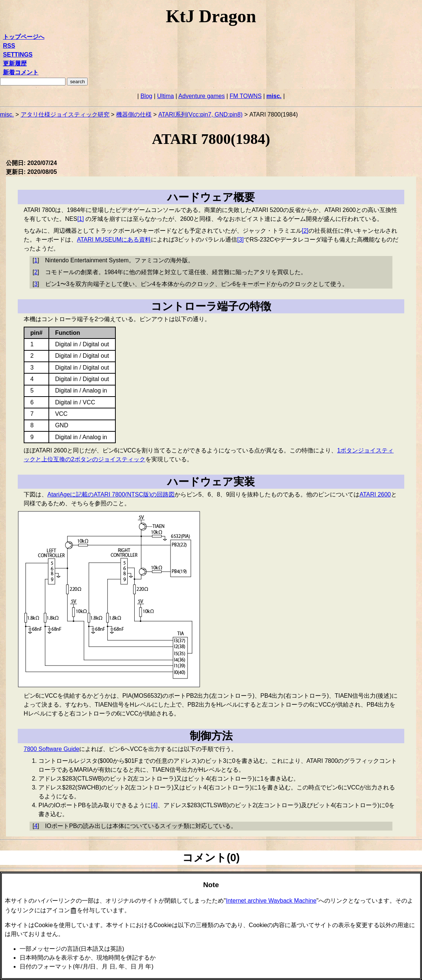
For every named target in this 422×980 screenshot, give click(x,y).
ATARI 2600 (375, 494)
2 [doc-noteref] (305, 231)
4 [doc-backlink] (36, 826)
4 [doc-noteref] (154, 805)
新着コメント (21, 72)
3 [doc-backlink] (36, 284)
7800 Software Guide (51, 749)
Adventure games (201, 96)
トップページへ (24, 37)
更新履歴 (15, 63)
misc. (274, 96)
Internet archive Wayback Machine (271, 901)
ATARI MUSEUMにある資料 (114, 240)
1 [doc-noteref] (81, 219)
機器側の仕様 (134, 114)
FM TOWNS (246, 96)
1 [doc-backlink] (36, 260)
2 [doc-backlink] (36, 272)
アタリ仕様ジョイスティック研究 (65, 114)
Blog (146, 96)
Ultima (166, 96)
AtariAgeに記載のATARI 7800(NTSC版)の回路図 (111, 494)
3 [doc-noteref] (240, 240)
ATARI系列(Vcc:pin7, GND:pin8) (200, 114)
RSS (9, 46)
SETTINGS (18, 55)
